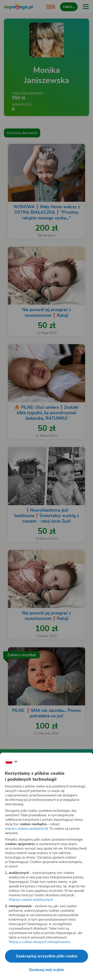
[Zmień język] (11, 762)
